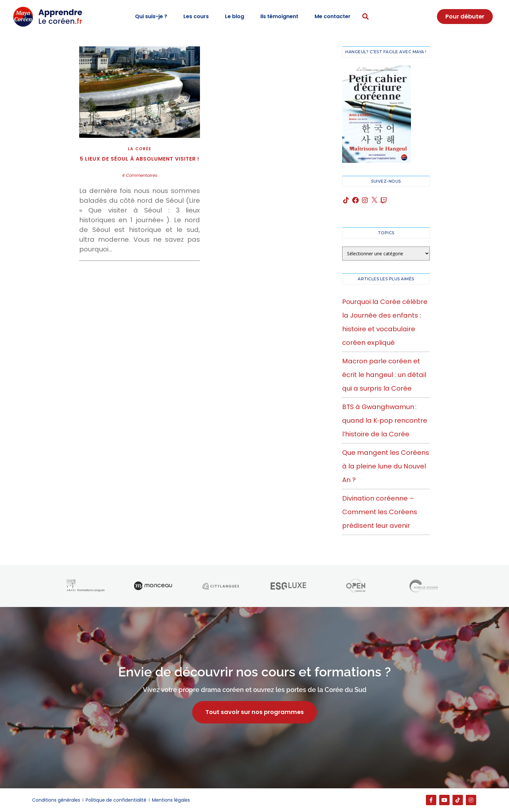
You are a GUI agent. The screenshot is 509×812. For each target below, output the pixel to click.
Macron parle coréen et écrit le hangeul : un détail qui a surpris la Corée (384, 375)
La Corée (140, 149)
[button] (366, 17)
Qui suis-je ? (151, 17)
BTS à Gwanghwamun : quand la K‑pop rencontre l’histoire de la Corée (385, 420)
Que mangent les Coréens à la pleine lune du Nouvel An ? (386, 466)
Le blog (235, 17)
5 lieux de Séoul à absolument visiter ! (140, 159)
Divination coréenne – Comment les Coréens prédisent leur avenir (380, 512)
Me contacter (333, 17)
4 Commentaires (140, 175)
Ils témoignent (279, 17)
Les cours (196, 17)
